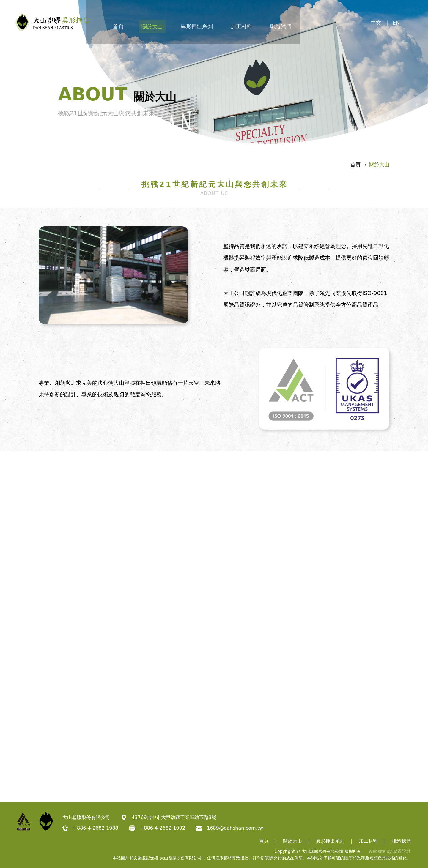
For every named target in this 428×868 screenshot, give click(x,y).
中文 (386, 24)
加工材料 (269, 24)
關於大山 (172, 24)
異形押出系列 (221, 24)
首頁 (135, 24)
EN (406, 24)
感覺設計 (402, 851)
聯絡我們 (311, 24)
